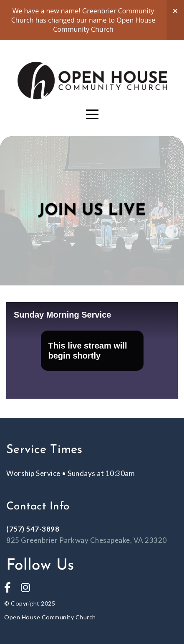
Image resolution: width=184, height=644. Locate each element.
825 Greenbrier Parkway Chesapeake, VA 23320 (87, 540)
